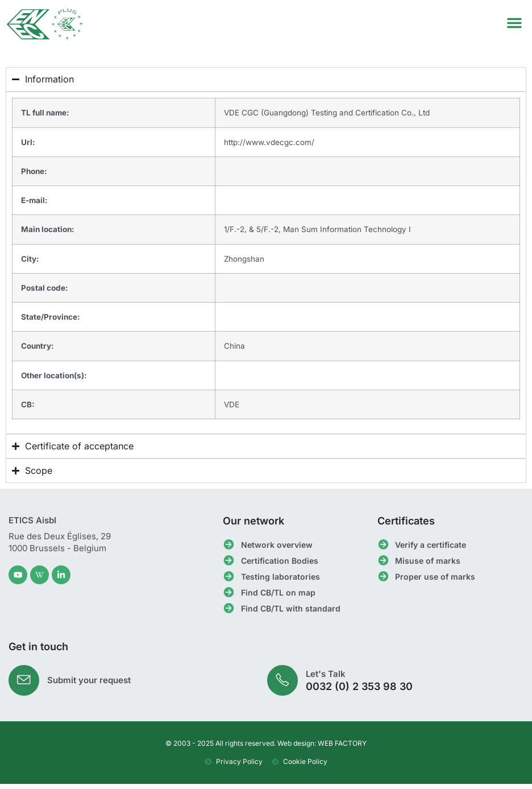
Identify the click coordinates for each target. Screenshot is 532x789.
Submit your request (91, 685)
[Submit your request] (25, 685)
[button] (514, 23)
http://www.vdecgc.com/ (269, 145)
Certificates (406, 524)
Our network (253, 524)
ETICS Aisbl (32, 524)
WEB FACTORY (342, 748)
